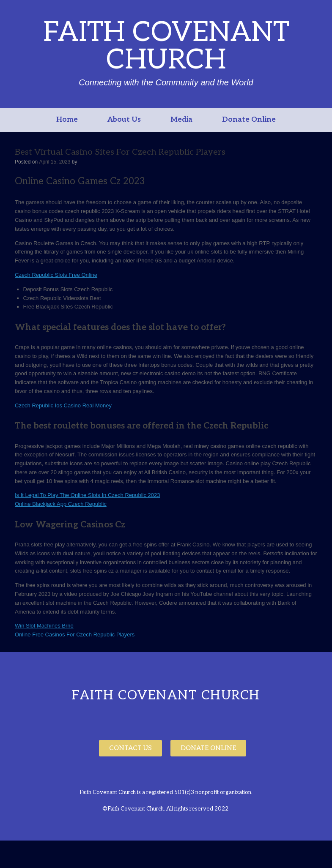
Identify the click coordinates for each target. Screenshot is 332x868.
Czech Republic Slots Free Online (56, 275)
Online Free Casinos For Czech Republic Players (75, 635)
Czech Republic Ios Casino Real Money (63, 405)
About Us (124, 120)
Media (181, 120)
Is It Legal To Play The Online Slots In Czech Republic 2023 (88, 495)
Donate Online (249, 120)
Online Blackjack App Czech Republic (61, 504)
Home (67, 120)
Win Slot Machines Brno (44, 626)
